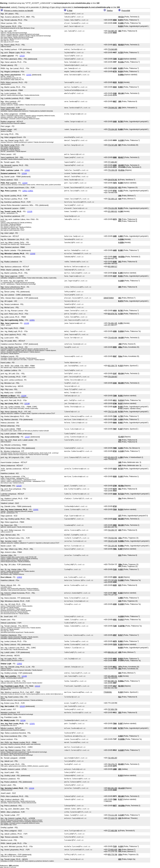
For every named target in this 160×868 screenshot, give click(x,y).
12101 (29, 75)
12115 (19, 486)
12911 (25, 191)
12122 (22, 56)
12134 (23, 720)
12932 (27, 170)
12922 (19, 577)
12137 (27, 437)
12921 (31, 191)
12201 (32, 320)
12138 (27, 404)
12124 (32, 788)
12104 (24, 173)
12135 (30, 212)
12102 (33, 254)
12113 (37, 686)
